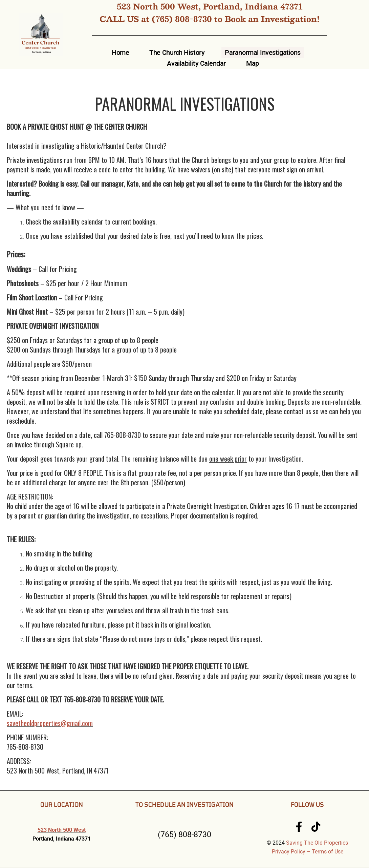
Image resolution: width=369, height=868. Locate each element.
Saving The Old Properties (317, 843)
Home (120, 52)
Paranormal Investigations (263, 52)
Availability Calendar (196, 63)
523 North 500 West (62, 830)
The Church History (177, 52)
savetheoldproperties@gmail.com (50, 723)
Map (253, 63)
